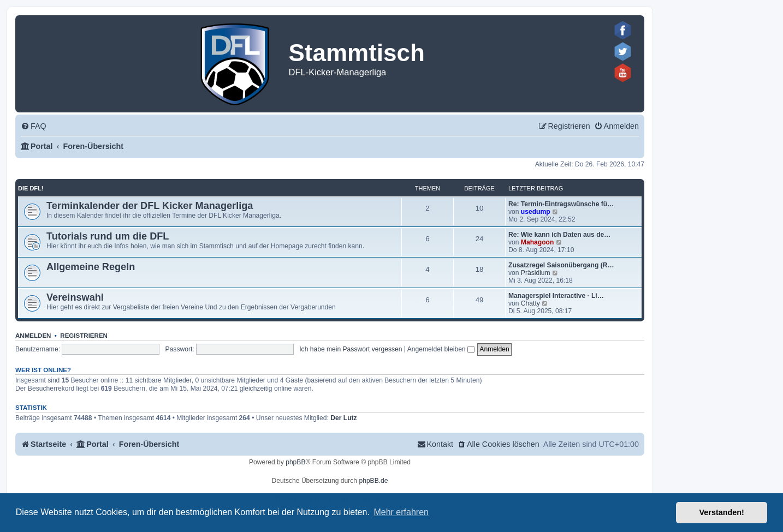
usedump (536, 212)
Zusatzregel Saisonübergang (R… (561, 265)
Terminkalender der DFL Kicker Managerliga (150, 206)
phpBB (295, 462)
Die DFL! (31, 188)
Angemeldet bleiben (441, 349)
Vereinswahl (75, 297)
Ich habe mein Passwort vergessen (351, 349)
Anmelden (33, 336)
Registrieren (84, 336)
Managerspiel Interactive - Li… (556, 296)
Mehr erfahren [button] (401, 512)
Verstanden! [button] (722, 512)
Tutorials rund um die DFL (108, 236)
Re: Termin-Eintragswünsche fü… (561, 204)
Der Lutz (343, 418)
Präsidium (536, 273)
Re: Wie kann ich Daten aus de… (559, 235)
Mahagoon (537, 242)
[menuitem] (34, 126)
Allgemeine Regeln (91, 267)
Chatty (530, 303)
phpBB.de (373, 481)
